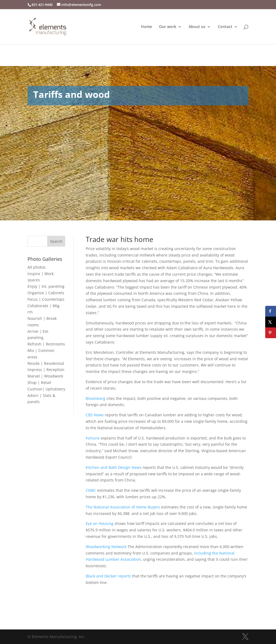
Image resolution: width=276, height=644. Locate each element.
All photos (37, 267)
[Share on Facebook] (271, 311)
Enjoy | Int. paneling (46, 286)
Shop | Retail (39, 382)
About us (197, 27)
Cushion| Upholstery (46, 389)
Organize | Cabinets (46, 293)
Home (146, 27)
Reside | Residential (46, 363)
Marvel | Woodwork (45, 376)
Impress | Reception (46, 370)
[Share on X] (271, 322)
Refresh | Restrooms (46, 344)
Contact (225, 27)
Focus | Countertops (46, 299)
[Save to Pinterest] (271, 333)
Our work (168, 27)
